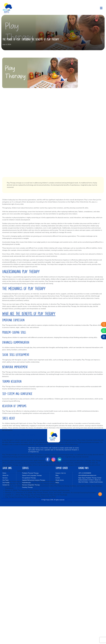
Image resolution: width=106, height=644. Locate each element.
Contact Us (6, 485)
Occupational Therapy (29, 478)
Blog (57, 475)
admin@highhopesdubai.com (87, 475)
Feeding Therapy (27, 487)
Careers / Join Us (61, 473)
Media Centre (60, 480)
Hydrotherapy (26, 483)
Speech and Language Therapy (32, 475)
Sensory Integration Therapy (31, 485)
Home (4, 473)
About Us (5, 475)
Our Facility (6, 483)
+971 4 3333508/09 (85, 473)
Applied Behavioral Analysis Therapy (34, 480)
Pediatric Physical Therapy (30, 473)
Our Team (6, 480)
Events (58, 478)
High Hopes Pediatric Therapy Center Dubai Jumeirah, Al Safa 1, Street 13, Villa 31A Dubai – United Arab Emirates (91, 480)
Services (5, 478)
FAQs (57, 483)
